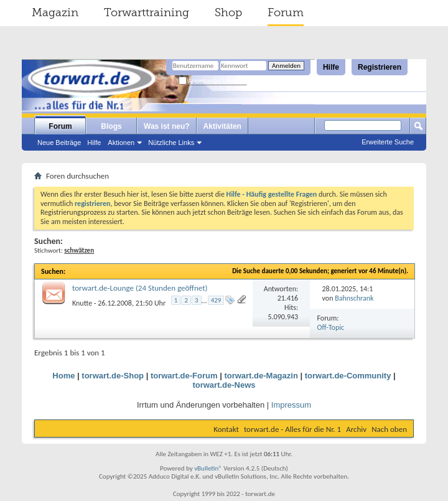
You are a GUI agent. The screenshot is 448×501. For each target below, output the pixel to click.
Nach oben (389, 429)
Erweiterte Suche (388, 142)
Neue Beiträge (59, 143)
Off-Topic (331, 327)
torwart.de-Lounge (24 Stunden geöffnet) (140, 288)
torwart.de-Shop (113, 376)
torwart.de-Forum (184, 376)
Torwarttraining (147, 12)
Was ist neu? (167, 126)
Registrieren (380, 67)
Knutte (82, 302)
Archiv (356, 429)
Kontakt (226, 429)
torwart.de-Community (348, 376)
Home (63, 376)
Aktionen (121, 143)
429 (216, 300)
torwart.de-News (224, 385)
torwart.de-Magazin (261, 376)
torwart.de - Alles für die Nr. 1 (292, 429)
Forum (286, 12)
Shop (228, 12)
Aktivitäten (222, 126)
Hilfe (331, 67)
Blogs (111, 126)
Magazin (55, 12)
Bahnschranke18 (360, 298)
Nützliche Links (171, 143)
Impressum (291, 405)
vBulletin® (208, 468)
